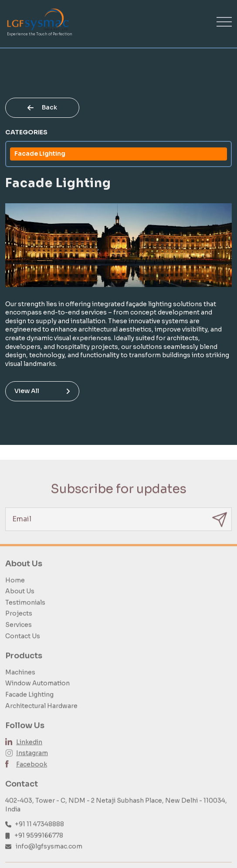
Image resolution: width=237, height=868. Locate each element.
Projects (19, 623)
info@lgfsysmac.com (49, 856)
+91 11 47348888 (39, 834)
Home (15, 589)
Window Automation (37, 693)
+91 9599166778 (39, 844)
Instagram (32, 762)
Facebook (32, 773)
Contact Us (23, 645)
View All (42, 391)
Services (19, 634)
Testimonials (25, 612)
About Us (20, 601)
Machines (20, 681)
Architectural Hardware (41, 715)
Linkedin (29, 751)
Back (42, 107)
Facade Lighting (40, 154)
